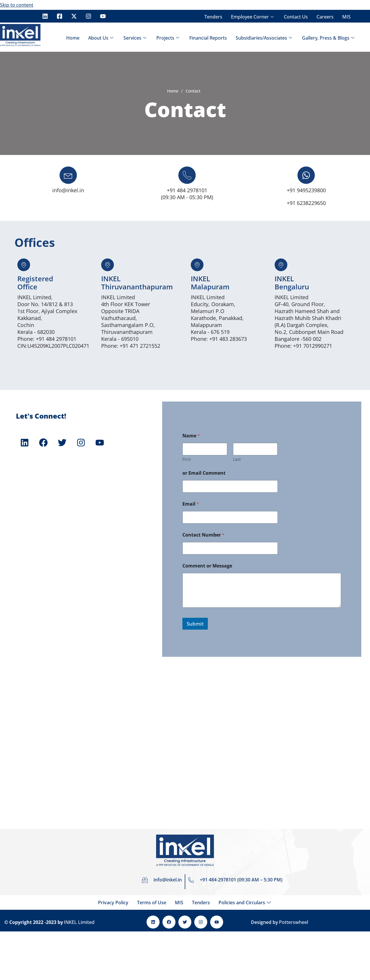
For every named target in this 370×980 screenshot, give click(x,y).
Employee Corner (253, 17)
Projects (169, 38)
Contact (193, 91)
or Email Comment (204, 473)
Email (191, 504)
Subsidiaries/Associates (264, 38)
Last (237, 459)
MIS (346, 17)
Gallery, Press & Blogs (329, 38)
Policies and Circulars (245, 903)
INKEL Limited (79, 922)
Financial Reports (208, 38)
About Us (101, 38)
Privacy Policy (113, 903)
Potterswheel (294, 922)
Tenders (213, 17)
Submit (195, 624)
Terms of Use (152, 903)
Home (73, 38)
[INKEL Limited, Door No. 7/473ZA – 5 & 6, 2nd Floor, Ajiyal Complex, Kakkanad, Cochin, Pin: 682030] (185, 749)
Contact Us (296, 17)
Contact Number (203, 535)
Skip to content (17, 5)
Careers (325, 17)
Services (136, 38)
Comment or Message (207, 566)
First (187, 459)
